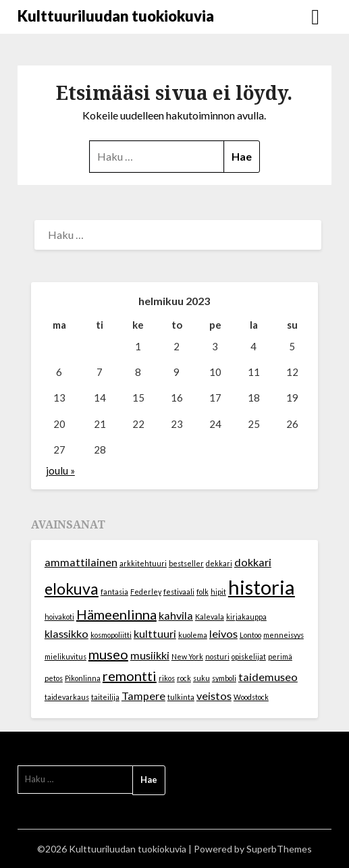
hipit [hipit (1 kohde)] (218, 592)
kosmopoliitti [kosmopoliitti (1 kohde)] (111, 635)
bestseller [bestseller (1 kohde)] (186, 563)
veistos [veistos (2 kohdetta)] (214, 696)
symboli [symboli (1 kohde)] (224, 678)
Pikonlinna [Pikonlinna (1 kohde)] (83, 678)
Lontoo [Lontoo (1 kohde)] (250, 635)
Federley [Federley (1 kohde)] (146, 592)
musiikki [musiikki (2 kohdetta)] (150, 655)
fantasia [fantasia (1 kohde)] (114, 592)
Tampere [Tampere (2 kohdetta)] (143, 696)
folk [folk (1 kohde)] (203, 592)
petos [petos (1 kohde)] (54, 678)
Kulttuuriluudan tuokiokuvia (116, 16)
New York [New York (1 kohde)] (187, 656)
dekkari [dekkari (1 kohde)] (219, 563)
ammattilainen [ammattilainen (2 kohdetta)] (81, 562)
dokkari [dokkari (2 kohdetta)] (253, 562)
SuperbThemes (279, 849)
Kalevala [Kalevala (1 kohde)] (210, 617)
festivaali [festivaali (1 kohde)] (179, 592)
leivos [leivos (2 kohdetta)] (223, 633)
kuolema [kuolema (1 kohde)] (193, 635)
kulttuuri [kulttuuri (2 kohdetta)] (155, 633)
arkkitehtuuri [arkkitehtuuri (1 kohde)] (143, 563)
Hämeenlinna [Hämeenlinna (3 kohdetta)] (116, 614)
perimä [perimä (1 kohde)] (280, 656)
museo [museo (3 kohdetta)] (108, 654)
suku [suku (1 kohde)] (202, 678)
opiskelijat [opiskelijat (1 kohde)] (249, 656)
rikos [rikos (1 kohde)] (167, 678)
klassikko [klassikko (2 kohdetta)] (66, 633)
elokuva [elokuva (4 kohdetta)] (72, 589)
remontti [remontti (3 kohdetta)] (130, 676)
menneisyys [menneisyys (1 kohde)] (284, 635)
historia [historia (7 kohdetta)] (262, 587)
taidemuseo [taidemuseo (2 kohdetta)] (268, 677)
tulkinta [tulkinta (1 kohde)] (181, 697)
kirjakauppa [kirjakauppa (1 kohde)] (246, 617)
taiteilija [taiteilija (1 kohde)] (105, 697)
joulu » (60, 470)
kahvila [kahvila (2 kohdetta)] (176, 615)
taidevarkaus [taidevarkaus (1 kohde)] (67, 697)
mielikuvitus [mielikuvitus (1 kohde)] (65, 656)
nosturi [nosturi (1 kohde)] (217, 656)
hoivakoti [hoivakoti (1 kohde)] (59, 617)
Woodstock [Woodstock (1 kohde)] (251, 697)
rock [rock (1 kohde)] (184, 678)
